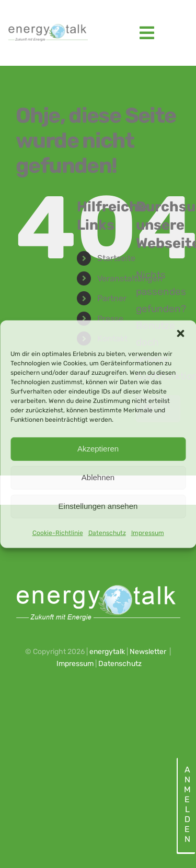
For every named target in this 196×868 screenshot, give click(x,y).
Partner (112, 298)
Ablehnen (98, 477)
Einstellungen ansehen (98, 506)
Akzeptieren (98, 449)
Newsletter (148, 652)
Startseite (116, 258)
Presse (110, 319)
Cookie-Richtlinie (58, 532)
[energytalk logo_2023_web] (47, 26)
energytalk (107, 652)
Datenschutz (107, 532)
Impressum (148, 532)
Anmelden (187, 804)
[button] (180, 333)
